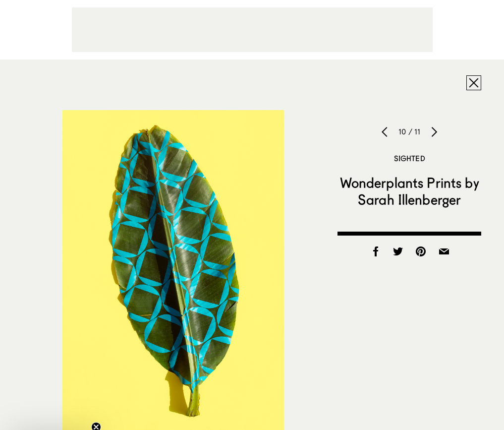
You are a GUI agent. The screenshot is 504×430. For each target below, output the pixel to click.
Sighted (410, 158)
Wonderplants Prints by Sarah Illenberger (410, 191)
